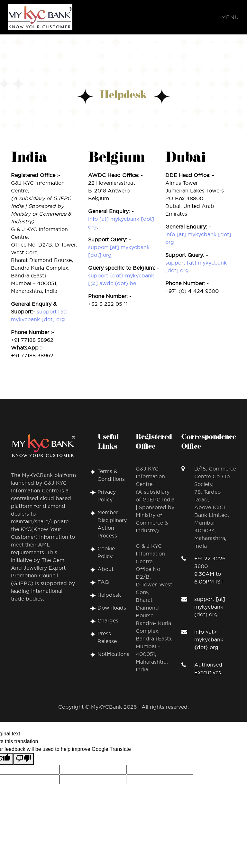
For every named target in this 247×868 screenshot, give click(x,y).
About (105, 569)
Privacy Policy (107, 496)
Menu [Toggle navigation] (229, 18)
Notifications (113, 654)
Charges (108, 621)
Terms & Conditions (111, 475)
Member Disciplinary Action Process (112, 524)
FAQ (103, 582)
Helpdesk (109, 595)
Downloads (112, 608)
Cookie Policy (106, 553)
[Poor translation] (23, 759)
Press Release (107, 638)
